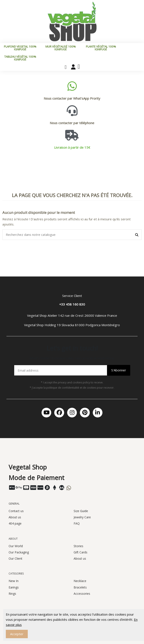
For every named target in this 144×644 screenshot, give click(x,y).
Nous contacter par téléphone (72, 123)
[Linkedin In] (98, 413)
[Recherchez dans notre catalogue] (137, 235)
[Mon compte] (73, 67)
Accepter (17, 634)
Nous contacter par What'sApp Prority (72, 98)
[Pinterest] (85, 413)
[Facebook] (59, 413)
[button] (66, 67)
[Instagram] (72, 413)
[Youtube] (46, 413)
